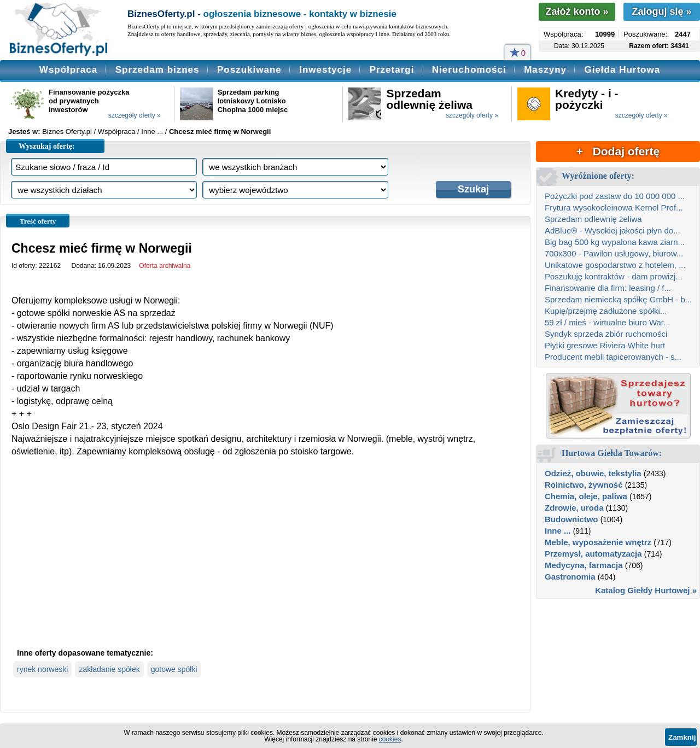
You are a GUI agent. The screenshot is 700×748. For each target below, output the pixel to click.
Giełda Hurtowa (622, 70)
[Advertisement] (265, 562)
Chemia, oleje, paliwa (586, 496)
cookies (390, 739)
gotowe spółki (174, 669)
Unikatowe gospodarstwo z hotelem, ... (615, 265)
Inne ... (558, 531)
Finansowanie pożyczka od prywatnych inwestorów (89, 101)
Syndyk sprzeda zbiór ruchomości (606, 334)
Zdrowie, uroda (574, 508)
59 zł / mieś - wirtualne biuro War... (608, 322)
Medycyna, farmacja (584, 565)
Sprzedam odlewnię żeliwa (429, 99)
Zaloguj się (661, 11)
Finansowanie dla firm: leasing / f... (608, 288)
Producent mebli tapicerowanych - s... (613, 357)
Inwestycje (325, 70)
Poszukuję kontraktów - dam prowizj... (614, 276)
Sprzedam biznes (157, 70)
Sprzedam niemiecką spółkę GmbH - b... (618, 299)
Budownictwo (571, 519)
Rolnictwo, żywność (584, 485)
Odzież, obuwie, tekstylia (593, 473)
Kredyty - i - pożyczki (587, 99)
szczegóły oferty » (135, 115)
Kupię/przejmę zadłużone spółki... (606, 311)
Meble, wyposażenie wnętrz (598, 542)
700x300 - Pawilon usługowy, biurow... (614, 253)
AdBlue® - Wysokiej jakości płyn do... (612, 230)
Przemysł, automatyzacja (593, 554)
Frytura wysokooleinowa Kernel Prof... (614, 208)
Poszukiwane (249, 70)
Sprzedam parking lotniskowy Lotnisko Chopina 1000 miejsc (253, 101)
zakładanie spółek (109, 669)
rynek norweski (42, 669)
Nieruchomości (469, 70)
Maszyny (545, 70)
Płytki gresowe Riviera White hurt (605, 345)
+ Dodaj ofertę (618, 151)
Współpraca (68, 70)
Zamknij (682, 737)
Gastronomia (570, 577)
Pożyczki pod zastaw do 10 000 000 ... (615, 196)
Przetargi (392, 70)
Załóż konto (577, 11)
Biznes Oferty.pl (67, 132)
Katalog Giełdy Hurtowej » (646, 590)
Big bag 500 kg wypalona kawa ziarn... (615, 242)
